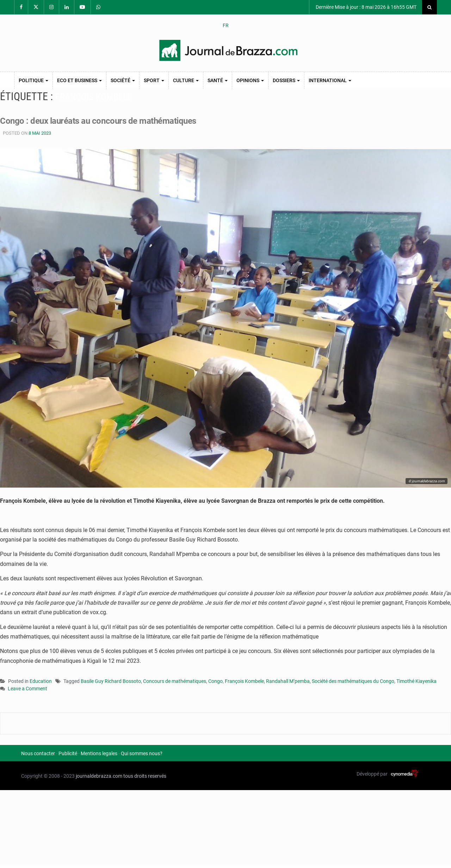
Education (41, 681)
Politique (33, 80)
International (330, 80)
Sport (154, 80)
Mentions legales (99, 753)
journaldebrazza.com (99, 776)
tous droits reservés (145, 776)
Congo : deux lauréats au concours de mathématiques (102, 121)
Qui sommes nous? (142, 753)
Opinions (250, 80)
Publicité (68, 753)
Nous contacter (38, 753)
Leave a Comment (27, 689)
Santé (218, 80)
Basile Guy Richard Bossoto (111, 681)
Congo (215, 681)
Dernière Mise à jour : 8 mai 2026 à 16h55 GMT (366, 7)
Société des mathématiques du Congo (353, 681)
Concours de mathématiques (175, 681)
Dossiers (286, 80)
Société (123, 80)
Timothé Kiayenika (416, 681)
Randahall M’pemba (288, 681)
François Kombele (244, 681)
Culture (186, 80)
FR (226, 25)
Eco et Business (79, 80)
